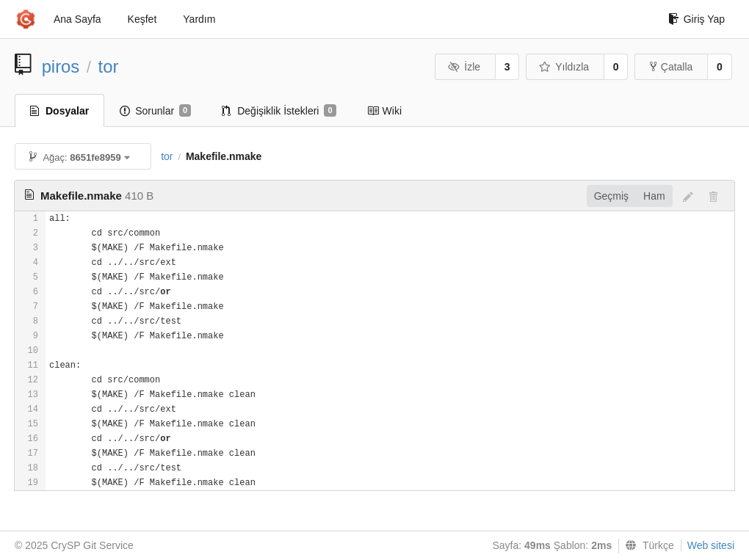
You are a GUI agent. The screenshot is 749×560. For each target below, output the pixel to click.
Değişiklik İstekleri (279, 111)
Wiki (384, 111)
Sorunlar (155, 111)
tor (109, 66)
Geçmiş (611, 196)
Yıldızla (564, 67)
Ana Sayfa (77, 19)
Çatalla (672, 67)
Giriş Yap (696, 19)
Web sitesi (711, 545)
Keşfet (142, 19)
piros (61, 66)
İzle (464, 67)
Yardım (199, 19)
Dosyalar (59, 111)
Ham (654, 196)
